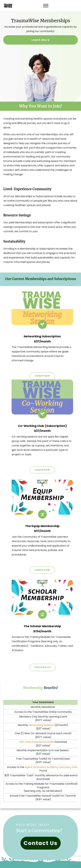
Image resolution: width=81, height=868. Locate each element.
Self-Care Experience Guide (36, 742)
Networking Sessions (41, 725)
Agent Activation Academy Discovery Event (52, 767)
